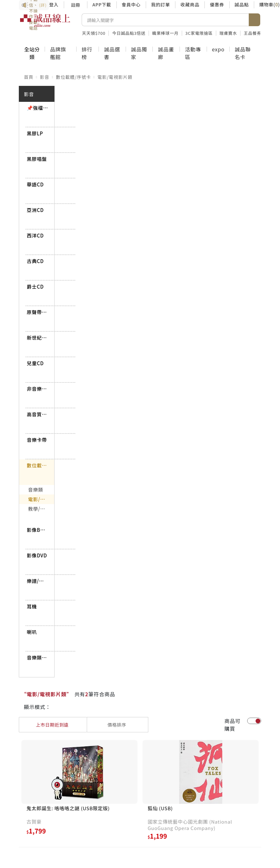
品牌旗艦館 (58, 53)
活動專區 (193, 53)
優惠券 (217, 4)
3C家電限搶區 (199, 33)
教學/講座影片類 (41, 509)
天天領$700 (94, 33)
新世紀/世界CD (37, 338)
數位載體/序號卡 (73, 77)
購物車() (270, 4)
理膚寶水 (228, 33)
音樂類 (36, 490)
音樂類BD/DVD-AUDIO (37, 657)
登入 (54, 4)
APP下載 (102, 4)
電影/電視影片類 (115, 77)
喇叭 (32, 632)
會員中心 (131, 4)
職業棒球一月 (165, 33)
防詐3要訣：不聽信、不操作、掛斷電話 (34, 5)
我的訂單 (161, 4)
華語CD (35, 184)
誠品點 (242, 4)
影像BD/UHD (37, 530)
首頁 (29, 77)
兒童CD (35, 363)
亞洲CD (35, 210)
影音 (45, 77)
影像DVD (37, 555)
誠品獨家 (139, 53)
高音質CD (37, 414)
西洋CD (35, 235)
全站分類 (32, 53)
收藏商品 (190, 4)
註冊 (76, 5)
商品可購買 (232, 725)
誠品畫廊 (166, 53)
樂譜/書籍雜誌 (37, 581)
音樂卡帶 (37, 440)
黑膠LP (35, 133)
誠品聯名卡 (243, 53)
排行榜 (87, 53)
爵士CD (35, 287)
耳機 (32, 606)
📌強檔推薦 (37, 108)
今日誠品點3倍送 (129, 33)
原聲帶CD (37, 312)
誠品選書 (112, 53)
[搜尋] (165, 20)
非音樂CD (37, 389)
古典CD (35, 261)
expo (218, 49)
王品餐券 (252, 33)
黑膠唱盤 (37, 159)
